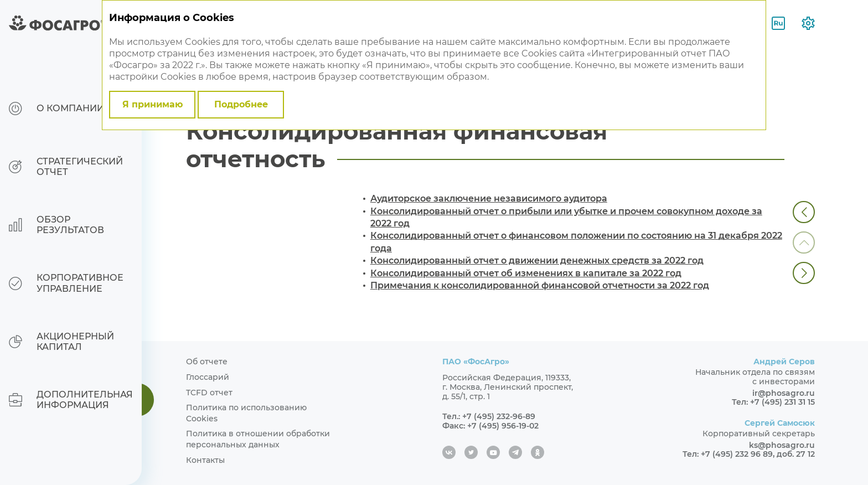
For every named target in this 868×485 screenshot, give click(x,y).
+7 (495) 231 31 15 (782, 402)
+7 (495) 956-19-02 (503, 426)
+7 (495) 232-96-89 (499, 416)
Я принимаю (153, 104)
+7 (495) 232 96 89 (737, 454)
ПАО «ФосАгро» (476, 362)
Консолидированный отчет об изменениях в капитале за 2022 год (526, 273)
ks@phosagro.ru (782, 445)
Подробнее (241, 104)
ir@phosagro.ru (784, 393)
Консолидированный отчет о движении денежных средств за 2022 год (537, 260)
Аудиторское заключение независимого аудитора (489, 198)
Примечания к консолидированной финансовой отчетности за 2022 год (540, 285)
